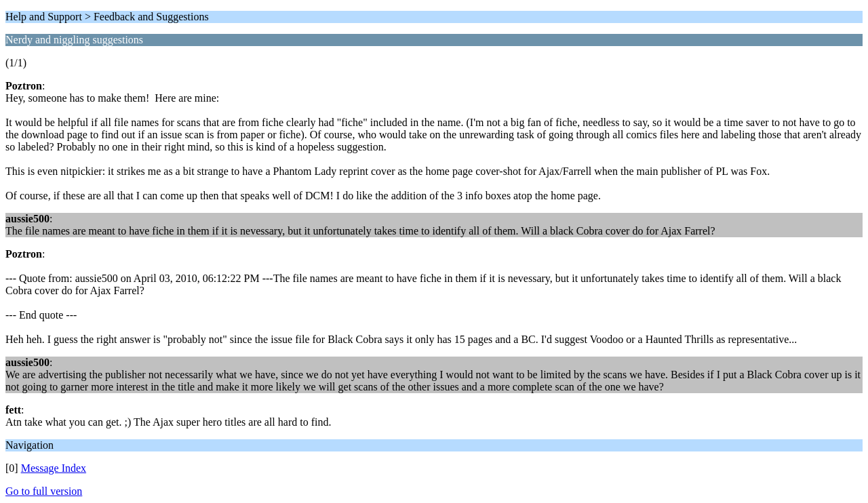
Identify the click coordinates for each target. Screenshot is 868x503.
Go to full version (44, 491)
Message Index (54, 468)
